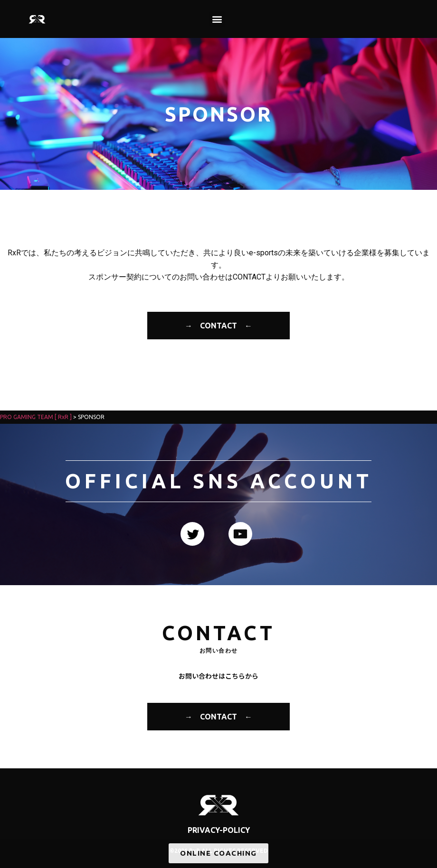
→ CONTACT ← (218, 326)
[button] (217, 19)
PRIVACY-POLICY (219, 830)
